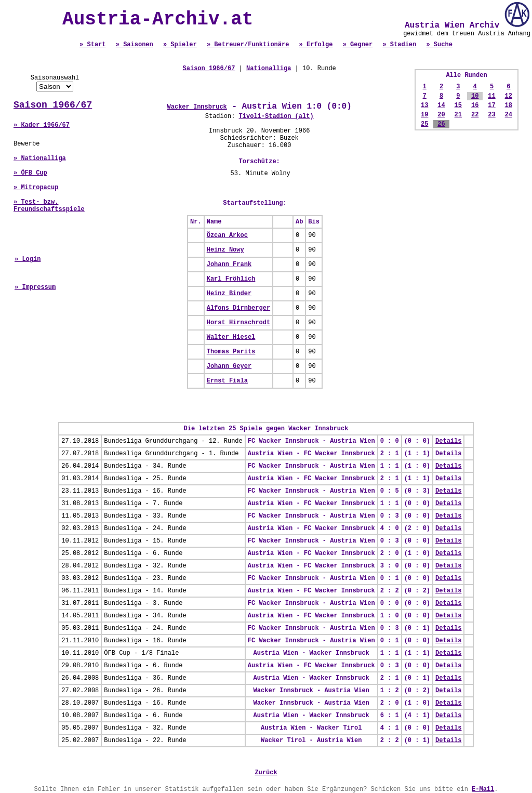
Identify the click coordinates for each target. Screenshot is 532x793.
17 (491, 105)
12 (509, 96)
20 (441, 115)
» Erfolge (316, 45)
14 (441, 105)
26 (441, 124)
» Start (92, 45)
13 (424, 105)
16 (475, 105)
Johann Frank (229, 265)
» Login (28, 259)
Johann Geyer (229, 366)
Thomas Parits (231, 352)
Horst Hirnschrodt (238, 323)
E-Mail (483, 789)
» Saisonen (135, 45)
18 (509, 105)
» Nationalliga (40, 158)
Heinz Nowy (225, 250)
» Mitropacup (36, 188)
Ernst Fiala (227, 381)
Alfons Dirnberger (238, 308)
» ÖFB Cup (30, 173)
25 (424, 124)
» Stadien (399, 45)
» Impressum (35, 287)
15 (458, 105)
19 (424, 115)
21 (458, 115)
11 (491, 96)
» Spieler (180, 45)
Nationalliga (269, 69)
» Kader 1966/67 (42, 125)
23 (491, 115)
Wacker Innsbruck (197, 107)
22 (475, 115)
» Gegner (358, 45)
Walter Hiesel (231, 337)
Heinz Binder (229, 294)
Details (448, 441)
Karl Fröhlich (231, 279)
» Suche (439, 45)
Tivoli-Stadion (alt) (276, 116)
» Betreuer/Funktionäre (248, 45)
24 (509, 115)
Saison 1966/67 (53, 105)
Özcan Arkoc (227, 235)
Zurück (266, 773)
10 (475, 96)
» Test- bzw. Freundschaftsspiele (49, 206)
